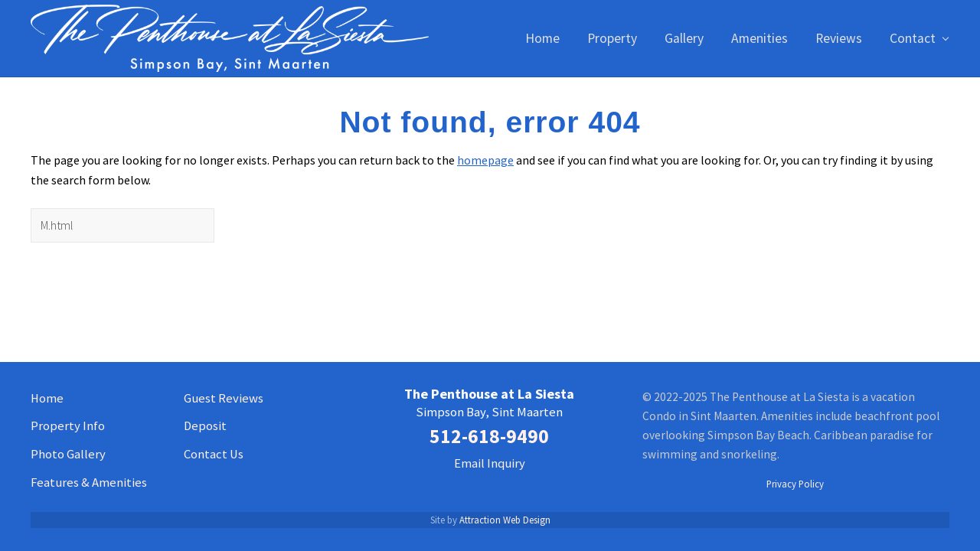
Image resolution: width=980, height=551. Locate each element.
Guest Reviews (224, 398)
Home (47, 398)
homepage (485, 160)
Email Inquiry (490, 463)
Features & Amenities (89, 483)
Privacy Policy (795, 484)
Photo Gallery (68, 454)
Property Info (68, 426)
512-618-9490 (489, 436)
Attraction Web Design (505, 520)
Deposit (205, 426)
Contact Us (214, 454)
